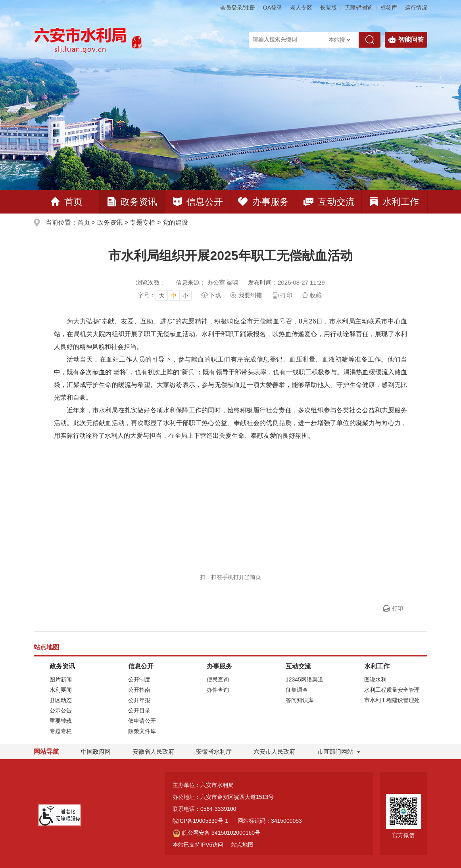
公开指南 (139, 690)
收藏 (316, 295)
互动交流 (329, 202)
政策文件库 (142, 731)
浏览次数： (151, 282)
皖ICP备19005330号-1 (200, 821)
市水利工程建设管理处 (392, 700)
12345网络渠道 (304, 679)
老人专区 (301, 8)
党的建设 (175, 222)
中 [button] (174, 295)
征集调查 (297, 690)
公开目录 (139, 710)
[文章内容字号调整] (165, 295)
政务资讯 (132, 202)
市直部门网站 (339, 752)
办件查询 (218, 690)
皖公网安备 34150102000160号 (216, 833)
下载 (215, 295)
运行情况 (416, 8)
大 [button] (162, 295)
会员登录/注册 (238, 8)
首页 (67, 202)
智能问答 (406, 40)
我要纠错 (250, 295)
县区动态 (61, 700)
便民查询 (218, 679)
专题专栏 (142, 222)
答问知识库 (300, 700)
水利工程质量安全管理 (392, 690)
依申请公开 (142, 721)
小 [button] (185, 295)
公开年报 (139, 700)
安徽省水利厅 (214, 752)
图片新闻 (61, 679)
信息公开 (198, 202)
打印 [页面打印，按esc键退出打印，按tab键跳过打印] (286, 295)
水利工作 (395, 202)
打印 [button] (398, 608)
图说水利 (375, 679)
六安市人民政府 (274, 752)
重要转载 (61, 721)
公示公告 (61, 710)
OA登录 (273, 8)
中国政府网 (96, 752)
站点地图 (242, 845)
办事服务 (263, 202)
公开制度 (139, 679)
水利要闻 (61, 690)
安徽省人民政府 (153, 752)
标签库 (389, 8)
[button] (328, 8)
